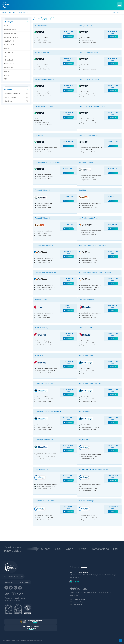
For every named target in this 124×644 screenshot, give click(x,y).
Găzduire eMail (9, 45)
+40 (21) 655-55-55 (79, 572)
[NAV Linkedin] (20, 588)
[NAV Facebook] (6, 588)
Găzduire (7, 26)
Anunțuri (12, 12)
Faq (115, 549)
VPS (6, 56)
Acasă (4, 12)
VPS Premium (9, 52)
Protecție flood (100, 549)
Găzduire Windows (10, 41)
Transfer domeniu (16, 97)
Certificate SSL (9, 68)
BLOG (57, 549)
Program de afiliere (79, 599)
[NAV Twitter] (11, 588)
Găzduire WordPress (11, 33)
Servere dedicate (25, 582)
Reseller (7, 49)
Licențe (7, 71)
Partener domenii (78, 604)
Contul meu (117, 12)
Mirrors (82, 549)
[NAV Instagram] (15, 588)
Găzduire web (9, 582)
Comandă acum (68, 36)
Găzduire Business (10, 30)
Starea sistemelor (24, 12)
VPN (6, 79)
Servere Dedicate (10, 64)
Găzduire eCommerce (11, 37)
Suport (45, 549)
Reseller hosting (78, 602)
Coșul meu (16, 101)
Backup (7, 75)
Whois (69, 549)
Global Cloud (9, 60)
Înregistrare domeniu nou (16, 94)
